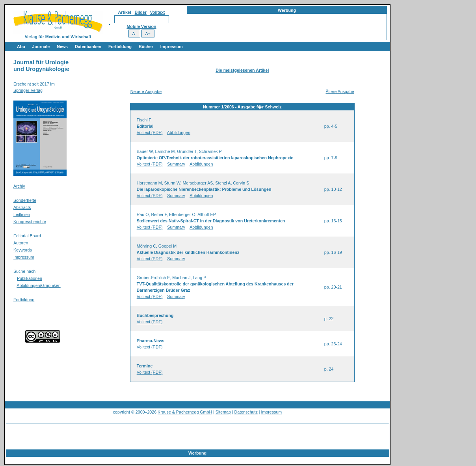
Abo (21, 47)
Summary (176, 164)
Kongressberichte (30, 222)
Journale (41, 47)
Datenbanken (88, 47)
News (62, 47)
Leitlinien (22, 214)
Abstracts (22, 207)
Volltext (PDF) (150, 132)
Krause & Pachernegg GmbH (185, 412)
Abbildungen (179, 132)
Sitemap (223, 412)
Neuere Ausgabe (146, 91)
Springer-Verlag (28, 90)
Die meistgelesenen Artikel (242, 70)
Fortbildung (120, 47)
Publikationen (30, 278)
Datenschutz (246, 412)
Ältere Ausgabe (340, 91)
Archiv (19, 186)
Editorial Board (27, 236)
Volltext (158, 12)
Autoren (21, 243)
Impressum (172, 47)
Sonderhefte (25, 200)
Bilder (141, 12)
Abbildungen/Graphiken (38, 285)
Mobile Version (141, 26)
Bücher (146, 47)
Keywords (23, 250)
